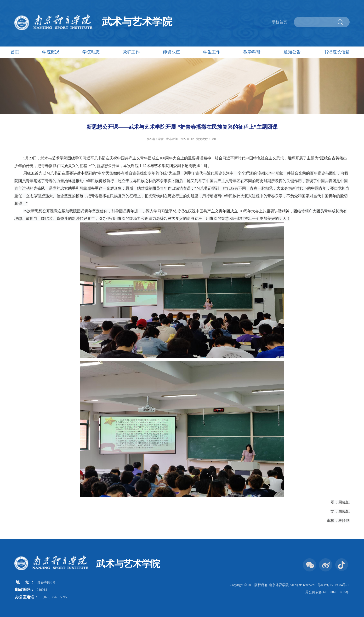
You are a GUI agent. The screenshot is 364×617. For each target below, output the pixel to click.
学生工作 (212, 52)
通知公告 (292, 52)
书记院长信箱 (337, 52)
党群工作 (131, 52)
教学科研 (252, 52)
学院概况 (51, 52)
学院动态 (91, 52)
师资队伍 (171, 52)
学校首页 (279, 22)
